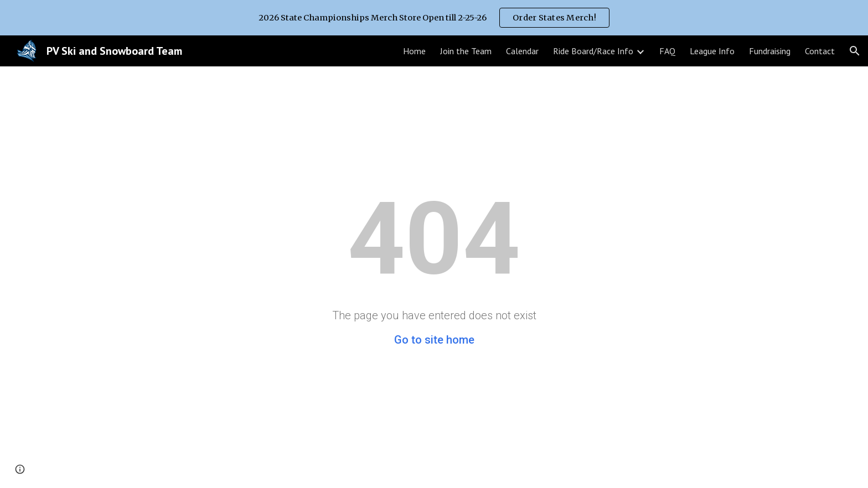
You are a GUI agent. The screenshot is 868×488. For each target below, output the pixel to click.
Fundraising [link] (770, 51)
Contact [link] (820, 51)
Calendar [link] (522, 51)
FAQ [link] (667, 51)
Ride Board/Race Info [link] (593, 51)
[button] (855, 51)
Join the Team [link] (466, 51)
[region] (434, 18)
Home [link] (414, 51)
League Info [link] (712, 51)
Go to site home (434, 340)
